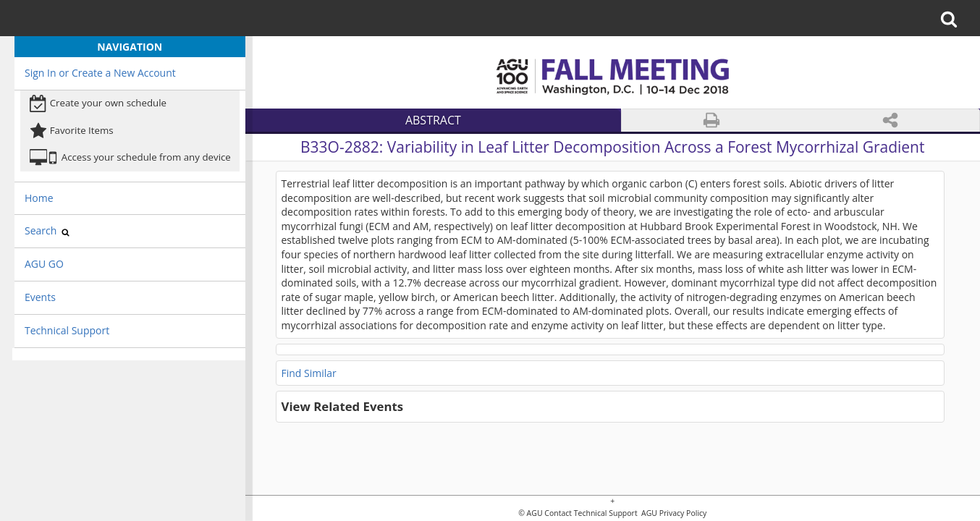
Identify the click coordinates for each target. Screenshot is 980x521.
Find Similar (309, 373)
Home (39, 198)
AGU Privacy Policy (673, 513)
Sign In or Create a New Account (100, 73)
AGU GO (44, 264)
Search (47, 230)
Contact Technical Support (591, 513)
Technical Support (67, 330)
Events (40, 297)
